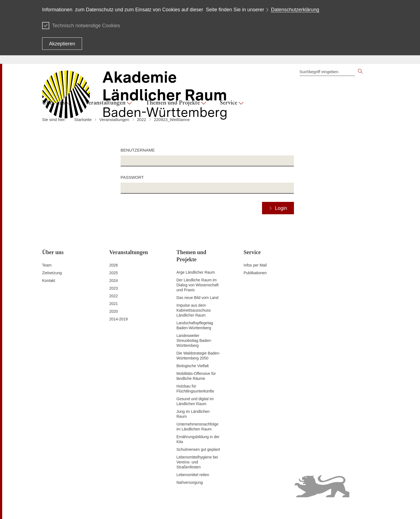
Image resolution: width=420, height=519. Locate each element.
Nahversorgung (190, 482)
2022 (114, 296)
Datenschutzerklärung (295, 10)
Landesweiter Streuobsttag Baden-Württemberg (194, 340)
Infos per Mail (255, 265)
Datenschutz (178, 508)
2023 (114, 288)
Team (47, 265)
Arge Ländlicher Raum (196, 272)
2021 (114, 304)
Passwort (132, 177)
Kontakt (49, 281)
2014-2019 (118, 319)
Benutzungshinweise (261, 508)
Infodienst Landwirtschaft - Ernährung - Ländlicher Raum (330, 508)
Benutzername (138, 150)
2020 (114, 311)
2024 (114, 281)
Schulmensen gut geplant (198, 449)
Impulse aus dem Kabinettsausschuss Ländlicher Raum (194, 310)
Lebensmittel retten (193, 475)
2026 (114, 265)
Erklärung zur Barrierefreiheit (216, 508)
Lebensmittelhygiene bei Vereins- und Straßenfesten (197, 462)
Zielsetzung (52, 273)
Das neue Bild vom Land (197, 298)
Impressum (155, 508)
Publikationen (255, 273)
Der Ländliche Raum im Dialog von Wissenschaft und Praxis (197, 285)
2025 (114, 273)
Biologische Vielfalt (193, 366)
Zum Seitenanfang (58, 508)
